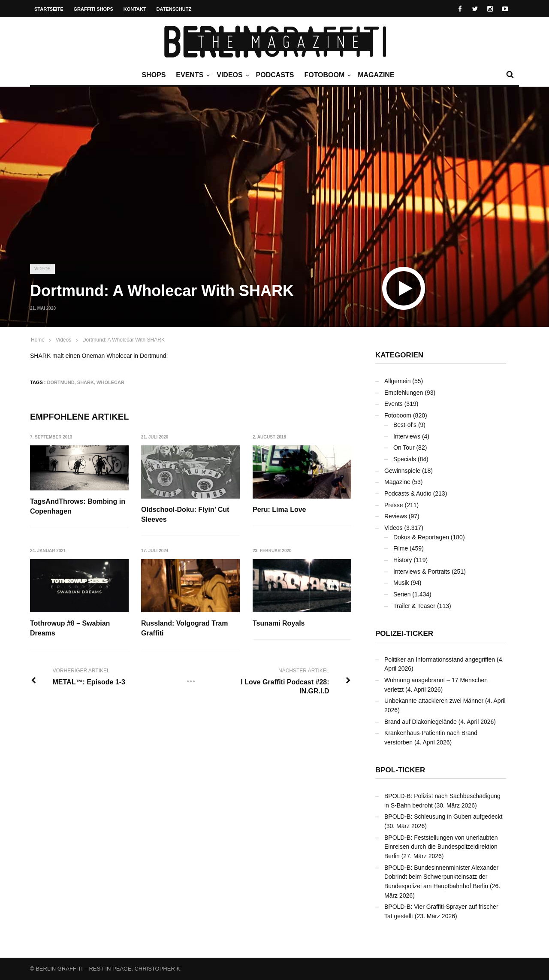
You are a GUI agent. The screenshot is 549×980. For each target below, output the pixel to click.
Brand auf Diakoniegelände (421, 722)
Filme (401, 548)
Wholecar (110, 382)
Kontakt (135, 9)
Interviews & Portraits (422, 572)
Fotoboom (326, 75)
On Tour (404, 448)
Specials (405, 459)
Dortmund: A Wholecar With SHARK (124, 340)
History (403, 560)
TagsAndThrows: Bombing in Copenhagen (78, 506)
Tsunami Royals (279, 623)
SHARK (86, 382)
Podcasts (275, 75)
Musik (401, 583)
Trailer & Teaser (414, 606)
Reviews (396, 516)
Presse (394, 505)
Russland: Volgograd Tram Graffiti (185, 628)
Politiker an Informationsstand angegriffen (440, 659)
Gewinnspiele (402, 471)
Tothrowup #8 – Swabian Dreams (70, 628)
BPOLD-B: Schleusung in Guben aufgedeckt (443, 817)
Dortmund (61, 382)
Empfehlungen (404, 393)
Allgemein (397, 381)
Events (192, 75)
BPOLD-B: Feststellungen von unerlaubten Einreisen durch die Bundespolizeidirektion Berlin (441, 847)
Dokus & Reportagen (421, 537)
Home (38, 340)
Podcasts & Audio (408, 493)
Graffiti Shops (94, 9)
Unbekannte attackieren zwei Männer (434, 701)
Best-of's (405, 425)
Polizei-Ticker (404, 634)
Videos (232, 75)
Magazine (376, 75)
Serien (402, 594)
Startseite (49, 9)
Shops (154, 75)
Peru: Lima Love (280, 510)
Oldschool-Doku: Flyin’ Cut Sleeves (186, 514)
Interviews (407, 436)
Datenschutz (174, 9)
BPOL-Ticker (400, 770)
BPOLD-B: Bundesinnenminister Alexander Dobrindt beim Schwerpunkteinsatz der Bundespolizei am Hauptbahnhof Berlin (441, 877)
